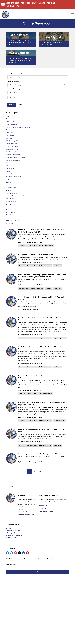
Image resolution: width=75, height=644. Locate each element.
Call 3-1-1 (22, 510)
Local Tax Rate (12, 537)
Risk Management (12, 201)
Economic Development (14, 155)
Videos (8, 207)
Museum (9, 190)
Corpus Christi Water (37, 288)
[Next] (46, 472)
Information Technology (14, 177)
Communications (32, 246)
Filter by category (13, 81)
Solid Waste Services (13, 220)
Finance (9, 163)
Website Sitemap (52, 559)
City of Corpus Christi (27, 242)
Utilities (8, 204)
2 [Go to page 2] (34, 472)
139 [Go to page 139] (40, 472)
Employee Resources (14, 533)
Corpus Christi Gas (12, 146)
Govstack (15, 564)
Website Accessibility (39, 559)
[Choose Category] (38, 85)
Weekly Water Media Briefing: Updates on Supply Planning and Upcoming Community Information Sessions (42, 276)
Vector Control (11, 223)
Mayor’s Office (11, 212)
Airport (8, 119)
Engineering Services (45, 266)
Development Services (46, 394)
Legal (8, 179)
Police (8, 218)
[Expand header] (72, 14)
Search (12, 105)
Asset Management (12, 124)
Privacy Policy (28, 559)
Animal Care (10, 122)
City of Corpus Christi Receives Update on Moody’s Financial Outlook (41, 298)
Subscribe (43, 505)
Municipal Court (11, 188)
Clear (20, 105)
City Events (10, 133)
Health (41, 246)
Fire (7, 166)
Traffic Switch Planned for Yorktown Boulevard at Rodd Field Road (41, 348)
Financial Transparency (15, 535)
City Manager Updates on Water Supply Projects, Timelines (40, 454)
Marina (8, 185)
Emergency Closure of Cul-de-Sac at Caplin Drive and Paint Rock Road (42, 430)
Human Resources (12, 174)
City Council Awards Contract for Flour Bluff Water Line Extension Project (43, 319)
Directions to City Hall (26, 514)
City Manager (58, 288)
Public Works (57, 266)
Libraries (9, 182)
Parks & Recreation (59, 421)
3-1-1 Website (24, 512)
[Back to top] (38, 572)
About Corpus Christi (14, 531)
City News (22, 246)
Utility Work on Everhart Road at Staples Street (36, 254)
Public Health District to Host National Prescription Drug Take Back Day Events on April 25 (41, 231)
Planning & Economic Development (17, 196)
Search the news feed (15, 74)
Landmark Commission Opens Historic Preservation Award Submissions (40, 377)
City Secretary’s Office (13, 141)
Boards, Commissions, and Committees (18, 127)
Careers (10, 529)
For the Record (11, 168)
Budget (8, 130)
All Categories (13, 113)
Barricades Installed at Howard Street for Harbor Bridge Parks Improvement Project (42, 404)
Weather (9, 209)
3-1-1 (7, 116)
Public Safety (49, 246)
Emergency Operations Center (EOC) (18, 157)
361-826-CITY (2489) (47, 511)
